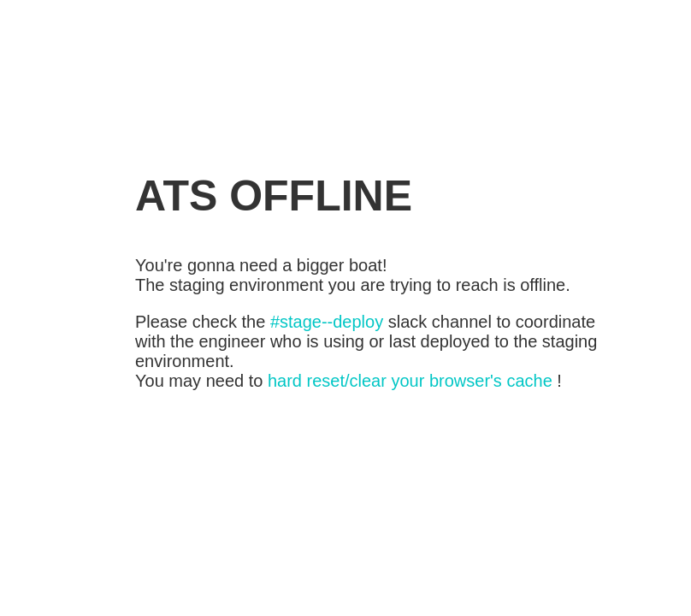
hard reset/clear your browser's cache (410, 381)
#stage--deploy (327, 322)
